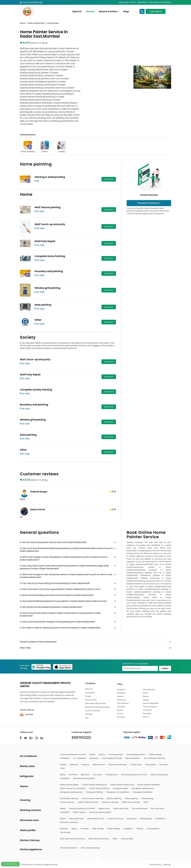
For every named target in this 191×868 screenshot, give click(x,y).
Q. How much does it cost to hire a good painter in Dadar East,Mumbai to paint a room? (60, 589)
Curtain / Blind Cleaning (88, 802)
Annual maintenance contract (73, 754)
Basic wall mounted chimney (73, 839)
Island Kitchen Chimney (99, 839)
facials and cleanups (118, 765)
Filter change (98, 829)
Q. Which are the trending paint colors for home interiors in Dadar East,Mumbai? (57, 595)
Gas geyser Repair (121, 788)
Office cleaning (132, 798)
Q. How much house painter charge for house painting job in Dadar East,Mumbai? (58, 622)
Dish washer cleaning (90, 848)
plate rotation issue (96, 819)
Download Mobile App (31, 2)
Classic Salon (136, 765)
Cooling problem (116, 754)
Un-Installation (80, 758)
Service (102, 754)
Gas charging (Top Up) (112, 758)
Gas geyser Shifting (95, 792)
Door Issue (98, 775)
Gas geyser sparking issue (72, 792)
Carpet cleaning (67, 802)
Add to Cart (109, 179)
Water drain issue (121, 808)
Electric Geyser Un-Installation (73, 788)
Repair (93, 754)
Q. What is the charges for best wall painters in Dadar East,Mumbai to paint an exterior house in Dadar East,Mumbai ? (64, 558)
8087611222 (81, 738)
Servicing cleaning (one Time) (134, 775)
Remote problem (133, 758)
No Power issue (158, 808)
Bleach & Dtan (99, 765)
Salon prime (151, 765)
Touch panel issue (116, 819)
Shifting (140, 829)
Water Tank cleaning (131, 802)
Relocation (94, 758)
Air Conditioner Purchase (154, 758)
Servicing (64, 829)
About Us (77, 11)
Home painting (28, 147)
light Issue (85, 775)
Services (90, 11)
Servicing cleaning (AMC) (84, 778)
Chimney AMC (127, 839)
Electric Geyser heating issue (95, 785)
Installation (65, 758)
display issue (104, 808)
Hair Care (164, 765)
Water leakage (156, 754)
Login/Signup (156, 11)
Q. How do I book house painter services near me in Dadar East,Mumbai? (53, 542)
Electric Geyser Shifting (100, 788)
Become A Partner (109, 11)
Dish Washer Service (69, 848)
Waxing (63, 765)
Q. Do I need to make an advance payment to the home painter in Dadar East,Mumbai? (60, 628)
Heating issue (146, 819)
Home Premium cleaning (93, 798)
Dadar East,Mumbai (36, 23)
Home (22, 23)
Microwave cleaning (69, 822)
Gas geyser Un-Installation (118, 792)
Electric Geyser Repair (70, 785)
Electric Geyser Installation (149, 785)
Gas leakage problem (136, 754)
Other (62, 768)
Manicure (74, 765)
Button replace (80, 812)
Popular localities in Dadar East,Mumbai (38, 642)
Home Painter (53, 23)
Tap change (65, 832)
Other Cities (25, 648)
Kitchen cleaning (114, 798)
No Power (73, 775)
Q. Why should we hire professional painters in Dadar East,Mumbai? (51, 607)
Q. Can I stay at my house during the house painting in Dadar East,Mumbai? (55, 583)
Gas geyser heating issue (143, 788)
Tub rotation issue (140, 808)
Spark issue (132, 819)
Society (62, 147)
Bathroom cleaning (110, 802)
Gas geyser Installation (143, 792)
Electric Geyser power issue (122, 785)
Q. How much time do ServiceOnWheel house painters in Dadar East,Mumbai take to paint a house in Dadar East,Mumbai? (66, 550)
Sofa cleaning (148, 798)
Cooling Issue (112, 775)
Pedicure (86, 765)
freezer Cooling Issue (159, 775)
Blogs (126, 11)
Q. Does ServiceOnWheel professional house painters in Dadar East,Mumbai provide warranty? (63, 601)
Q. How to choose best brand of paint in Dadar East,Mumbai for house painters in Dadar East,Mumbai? (60, 614)
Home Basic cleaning (69, 798)
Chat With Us (10, 864)
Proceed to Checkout (149, 203)
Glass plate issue (77, 819)
